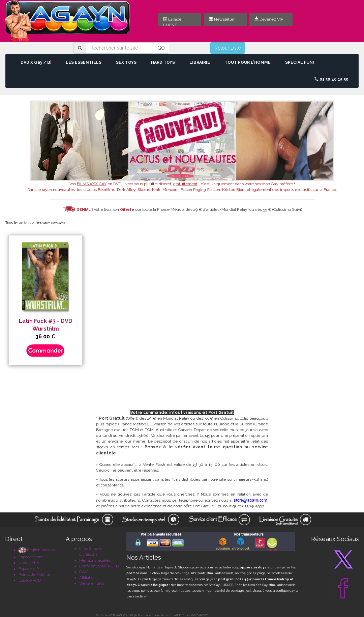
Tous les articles (18, 223)
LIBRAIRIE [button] (202, 62)
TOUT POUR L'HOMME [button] (250, 62)
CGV (83, 572)
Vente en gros (92, 583)
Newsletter (222, 19)
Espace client (31, 557)
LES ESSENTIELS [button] (86, 62)
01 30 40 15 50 (331, 79)
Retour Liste (228, 48)
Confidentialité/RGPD (99, 566)
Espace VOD (30, 580)
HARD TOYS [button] (165, 62)
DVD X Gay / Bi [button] (38, 62)
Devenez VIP (269, 19)
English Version (37, 550)
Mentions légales (95, 560)
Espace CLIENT (172, 22)
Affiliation (87, 578)
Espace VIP (29, 569)
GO (161, 48)
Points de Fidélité (34, 574)
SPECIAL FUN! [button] (302, 62)
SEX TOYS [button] (128, 62)
